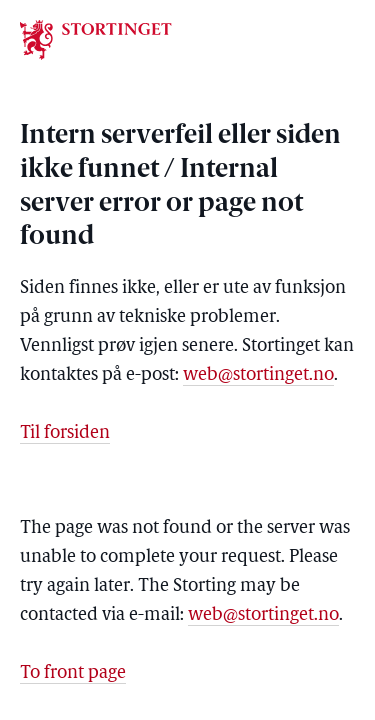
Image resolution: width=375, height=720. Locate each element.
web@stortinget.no (258, 375)
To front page (73, 673)
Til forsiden (65, 433)
